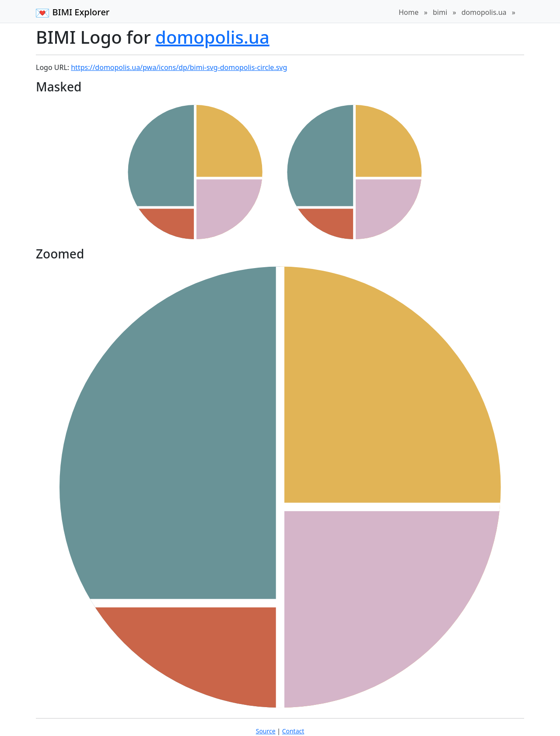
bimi (440, 12)
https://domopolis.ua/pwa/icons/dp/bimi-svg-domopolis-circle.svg (179, 67)
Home (409, 12)
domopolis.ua (484, 12)
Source (266, 731)
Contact (293, 731)
